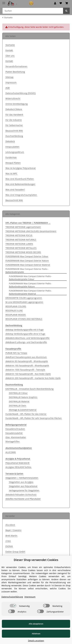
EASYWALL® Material (19, 401)
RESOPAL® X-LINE (14, 310)
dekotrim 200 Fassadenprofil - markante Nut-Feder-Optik (33, 378)
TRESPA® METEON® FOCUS (19, 235)
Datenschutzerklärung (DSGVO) (21, 93)
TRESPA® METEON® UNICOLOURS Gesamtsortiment (31, 231)
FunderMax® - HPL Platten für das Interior (26, 414)
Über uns (10, 56)
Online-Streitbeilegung (17, 104)
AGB (8, 88)
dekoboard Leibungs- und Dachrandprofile (26, 342)
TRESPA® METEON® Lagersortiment (23, 227)
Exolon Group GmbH (15, 552)
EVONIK (9, 546)
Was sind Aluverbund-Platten (20, 179)
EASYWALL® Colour (18, 393)
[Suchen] (33, 11)
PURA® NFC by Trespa (16, 353)
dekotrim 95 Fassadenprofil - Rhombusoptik (27, 361)
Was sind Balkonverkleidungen (20, 184)
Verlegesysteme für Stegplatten (24, 490)
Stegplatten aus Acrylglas (21, 482)
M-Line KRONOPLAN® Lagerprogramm (24, 302)
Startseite (10, 45)
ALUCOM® (11, 452)
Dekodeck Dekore (14, 109)
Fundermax (11, 157)
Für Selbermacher (14, 125)
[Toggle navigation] (4, 2)
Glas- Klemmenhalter (16, 437)
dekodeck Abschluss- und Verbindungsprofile (27, 338)
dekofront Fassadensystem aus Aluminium (26, 357)
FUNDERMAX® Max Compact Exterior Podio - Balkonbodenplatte (27, 270)
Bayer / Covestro (13, 530)
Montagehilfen (13, 441)
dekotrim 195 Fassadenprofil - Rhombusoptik (27, 365)
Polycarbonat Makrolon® (17, 463)
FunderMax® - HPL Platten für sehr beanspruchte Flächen (34, 418)
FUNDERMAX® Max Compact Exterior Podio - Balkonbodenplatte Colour (31, 278)
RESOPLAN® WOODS (16, 315)
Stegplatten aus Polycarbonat (23, 486)
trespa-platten (12, 147)
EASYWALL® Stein (18, 406)
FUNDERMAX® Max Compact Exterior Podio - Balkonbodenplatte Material (31, 292)
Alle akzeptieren (36, 624)
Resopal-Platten (13, 163)
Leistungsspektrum (15, 152)
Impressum (11, 82)
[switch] (13, 606)
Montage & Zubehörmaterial (23, 410)
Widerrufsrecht (13, 98)
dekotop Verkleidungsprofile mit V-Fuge (25, 330)
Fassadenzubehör (14, 433)
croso (8, 541)
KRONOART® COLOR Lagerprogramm (24, 298)
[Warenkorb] (67, 3)
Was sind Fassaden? (15, 190)
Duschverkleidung (14, 136)
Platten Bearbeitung (15, 72)
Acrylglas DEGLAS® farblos (18, 467)
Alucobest (10, 525)
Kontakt (9, 50)
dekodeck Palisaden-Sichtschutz (21, 495)
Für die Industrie (14, 120)
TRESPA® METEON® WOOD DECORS (23, 252)
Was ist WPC (11, 173)
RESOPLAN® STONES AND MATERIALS (24, 319)
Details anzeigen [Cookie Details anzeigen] (36, 641)
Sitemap (9, 77)
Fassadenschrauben (15, 429)
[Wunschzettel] (61, 3)
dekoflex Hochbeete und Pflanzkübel (23, 499)
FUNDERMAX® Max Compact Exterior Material (28, 265)
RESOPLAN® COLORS (16, 306)
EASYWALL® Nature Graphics (23, 397)
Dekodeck (10, 141)
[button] (55, 3)
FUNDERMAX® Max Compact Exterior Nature (27, 261)
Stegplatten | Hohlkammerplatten (22, 478)
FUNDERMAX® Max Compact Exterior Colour (27, 256)
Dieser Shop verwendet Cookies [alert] (36, 560)
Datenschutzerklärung (12, 597)
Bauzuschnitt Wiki (14, 131)
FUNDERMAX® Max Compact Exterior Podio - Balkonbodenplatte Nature (31, 285)
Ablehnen (36, 634)
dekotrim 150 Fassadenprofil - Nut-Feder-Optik (28, 374)
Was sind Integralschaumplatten (21, 195)
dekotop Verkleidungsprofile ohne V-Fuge (25, 334)
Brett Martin (11, 536)
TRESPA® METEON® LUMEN (19, 244)
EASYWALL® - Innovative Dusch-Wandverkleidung (29, 389)
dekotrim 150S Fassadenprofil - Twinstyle (25, 370)
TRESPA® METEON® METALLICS (21, 248)
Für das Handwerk (14, 115)
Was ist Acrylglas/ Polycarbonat (21, 168)
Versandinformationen (16, 66)
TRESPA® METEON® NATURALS (21, 240)
